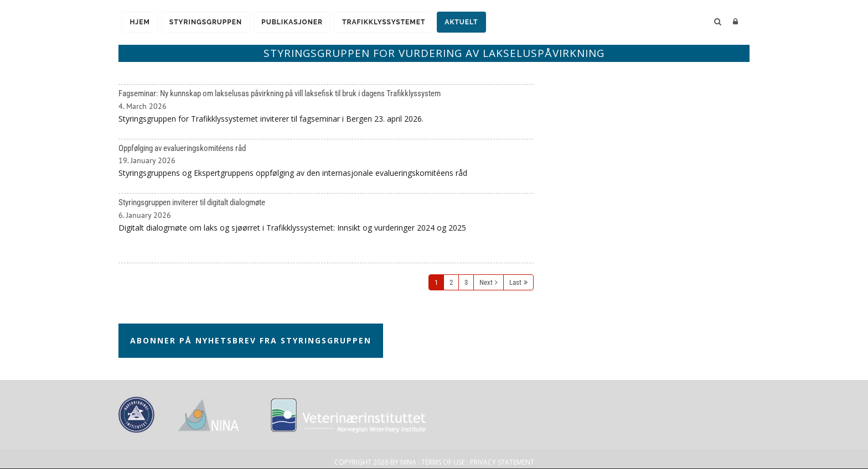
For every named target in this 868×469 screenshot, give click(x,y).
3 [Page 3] (466, 282)
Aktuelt (469, 23)
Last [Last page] (515, 282)
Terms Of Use (443, 462)
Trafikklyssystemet (389, 23)
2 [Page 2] (451, 282)
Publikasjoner (296, 23)
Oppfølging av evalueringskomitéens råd (326, 166)
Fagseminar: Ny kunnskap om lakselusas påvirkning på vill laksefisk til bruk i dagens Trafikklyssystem (326, 112)
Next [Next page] (486, 282)
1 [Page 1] (436, 282)
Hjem (141, 23)
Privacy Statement (502, 462)
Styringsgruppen (208, 23)
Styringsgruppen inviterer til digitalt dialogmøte (326, 228)
